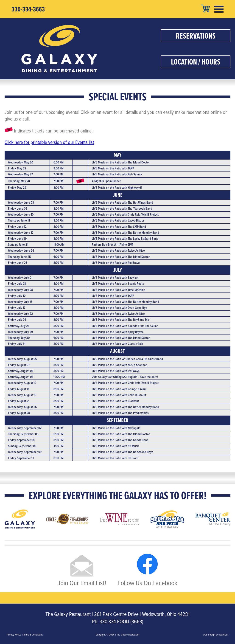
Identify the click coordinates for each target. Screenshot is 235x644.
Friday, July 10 (17, 296)
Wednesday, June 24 (21, 250)
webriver (224, 634)
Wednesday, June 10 (21, 214)
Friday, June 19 (17, 239)
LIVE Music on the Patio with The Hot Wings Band (122, 202)
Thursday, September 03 (23, 434)
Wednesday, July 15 (20, 302)
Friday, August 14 (19, 389)
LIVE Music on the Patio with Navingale (116, 428)
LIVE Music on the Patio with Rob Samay (117, 174)
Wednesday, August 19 (22, 395)
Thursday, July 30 (19, 338)
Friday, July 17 (17, 308)
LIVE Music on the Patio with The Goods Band (120, 440)
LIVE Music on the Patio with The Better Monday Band (125, 233)
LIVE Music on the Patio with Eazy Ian (115, 278)
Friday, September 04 (21, 440)
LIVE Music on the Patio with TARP (113, 168)
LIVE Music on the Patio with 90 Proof (115, 458)
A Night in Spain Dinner (106, 181)
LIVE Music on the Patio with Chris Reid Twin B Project (125, 214)
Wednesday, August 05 (22, 359)
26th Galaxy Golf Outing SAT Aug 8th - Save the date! (125, 377)
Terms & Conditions (33, 634)
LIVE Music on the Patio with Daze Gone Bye (119, 308)
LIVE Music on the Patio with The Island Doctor (121, 162)
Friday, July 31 (17, 344)
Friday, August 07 (19, 365)
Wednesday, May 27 (20, 174)
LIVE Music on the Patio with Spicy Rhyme (118, 332)
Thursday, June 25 (19, 257)
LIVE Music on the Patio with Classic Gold (117, 344)
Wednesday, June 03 (21, 202)
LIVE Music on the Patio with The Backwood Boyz (122, 452)
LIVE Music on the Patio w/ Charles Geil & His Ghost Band (127, 359)
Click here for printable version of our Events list (49, 142)
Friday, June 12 (17, 227)
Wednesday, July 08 (20, 290)
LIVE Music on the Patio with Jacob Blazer (118, 220)
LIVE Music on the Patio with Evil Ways (116, 371)
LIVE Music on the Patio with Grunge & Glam (119, 389)
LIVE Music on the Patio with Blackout (115, 401)
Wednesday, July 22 (20, 314)
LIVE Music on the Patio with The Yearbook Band (122, 208)
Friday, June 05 (18, 208)
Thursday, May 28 (19, 181)
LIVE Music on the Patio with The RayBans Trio (120, 320)
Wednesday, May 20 (21, 162)
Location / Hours (196, 62)
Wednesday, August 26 (22, 407)
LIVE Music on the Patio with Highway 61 (117, 188)
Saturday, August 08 (21, 371)
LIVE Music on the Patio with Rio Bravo (116, 263)
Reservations (196, 36)
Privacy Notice (14, 634)
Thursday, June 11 (19, 220)
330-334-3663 (28, 9)
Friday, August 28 (19, 413)
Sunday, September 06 (22, 446)
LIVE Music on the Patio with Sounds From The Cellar (125, 326)
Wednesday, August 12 (22, 383)
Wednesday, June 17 (21, 233)
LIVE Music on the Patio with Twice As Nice (118, 250)
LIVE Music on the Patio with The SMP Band (119, 227)
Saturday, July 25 (19, 326)
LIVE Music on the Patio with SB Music (116, 446)
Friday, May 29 (17, 188)
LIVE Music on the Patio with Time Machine (119, 290)
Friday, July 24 (17, 320)
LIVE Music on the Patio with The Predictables (120, 413)
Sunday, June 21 (18, 245)
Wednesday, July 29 (20, 332)
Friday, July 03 (17, 284)
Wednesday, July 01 (20, 278)
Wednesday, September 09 (25, 452)
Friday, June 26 (18, 263)
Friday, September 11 (21, 458)
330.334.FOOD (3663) (121, 621)
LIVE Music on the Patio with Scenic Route (118, 284)
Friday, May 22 (17, 168)
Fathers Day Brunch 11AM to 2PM (112, 245)
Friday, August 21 (19, 401)
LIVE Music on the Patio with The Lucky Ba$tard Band (125, 239)
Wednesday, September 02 (25, 428)
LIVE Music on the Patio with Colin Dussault (119, 395)
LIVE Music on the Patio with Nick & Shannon (120, 365)
